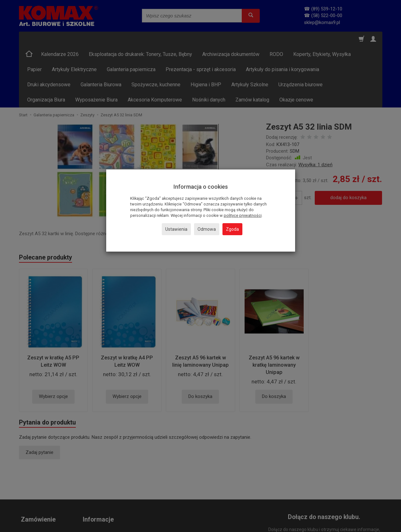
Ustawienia (176, 229)
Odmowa (207, 229)
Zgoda (232, 229)
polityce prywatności (243, 215)
